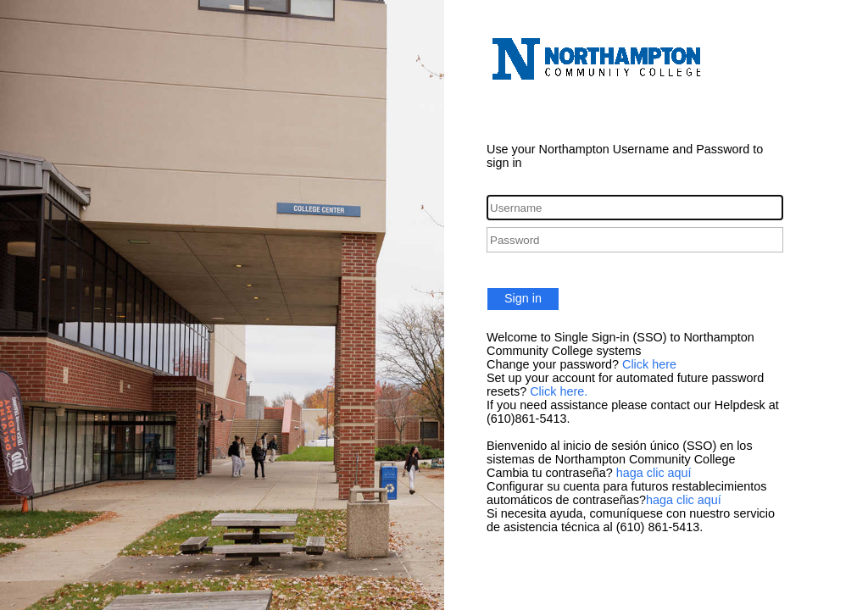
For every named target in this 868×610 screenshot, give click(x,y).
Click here (649, 364)
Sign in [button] (523, 298)
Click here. (559, 391)
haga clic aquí (654, 473)
